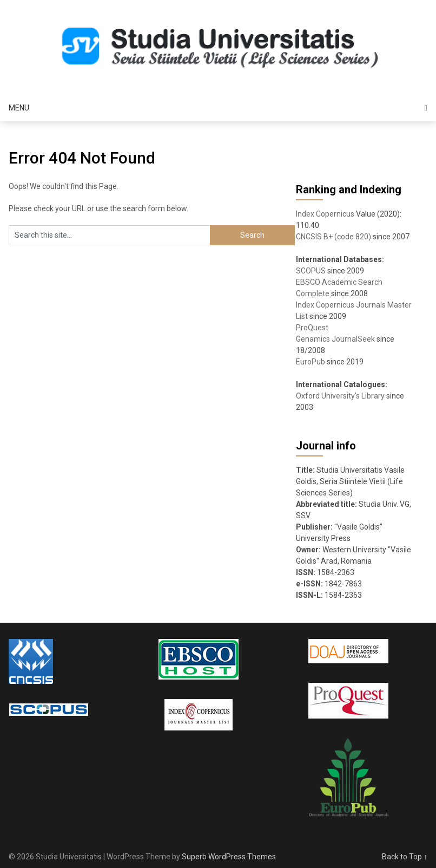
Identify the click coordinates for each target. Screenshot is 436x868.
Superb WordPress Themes (229, 857)
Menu (19, 108)
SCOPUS (311, 271)
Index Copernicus (325, 214)
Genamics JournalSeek (335, 339)
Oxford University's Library (340, 396)
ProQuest (312, 328)
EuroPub (311, 362)
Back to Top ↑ (405, 857)
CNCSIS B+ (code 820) (333, 237)
